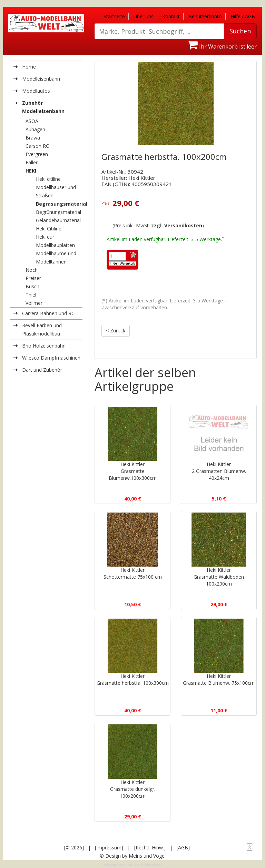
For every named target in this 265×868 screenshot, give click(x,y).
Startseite (114, 16)
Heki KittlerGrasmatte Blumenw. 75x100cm (219, 679)
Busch (32, 286)
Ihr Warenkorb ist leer (222, 46)
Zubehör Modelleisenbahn (43, 107)
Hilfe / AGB (243, 16)
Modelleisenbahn (41, 79)
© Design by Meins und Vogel (133, 855)
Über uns (144, 16)
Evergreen (37, 154)
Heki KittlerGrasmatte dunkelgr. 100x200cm (132, 785)
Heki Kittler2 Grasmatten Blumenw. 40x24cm (219, 471)
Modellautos (36, 91)
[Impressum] (109, 847)
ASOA (32, 121)
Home (29, 67)
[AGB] (183, 847)
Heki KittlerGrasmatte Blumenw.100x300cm (133, 471)
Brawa (33, 138)
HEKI (31, 171)
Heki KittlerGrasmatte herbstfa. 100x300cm (133, 679)
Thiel (31, 295)
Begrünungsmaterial (58, 212)
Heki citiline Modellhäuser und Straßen (56, 187)
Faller (32, 162)
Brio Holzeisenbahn (44, 346)
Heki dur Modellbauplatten (55, 241)
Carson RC (37, 146)
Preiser (33, 278)
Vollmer (34, 303)
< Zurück (116, 330)
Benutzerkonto (205, 16)
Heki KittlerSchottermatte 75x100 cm (133, 573)
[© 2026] (74, 847)
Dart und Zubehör (42, 370)
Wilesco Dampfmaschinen (51, 358)
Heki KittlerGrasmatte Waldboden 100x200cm (219, 577)
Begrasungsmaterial (59, 204)
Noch (32, 270)
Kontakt (171, 16)
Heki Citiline (49, 229)
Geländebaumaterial (58, 220)
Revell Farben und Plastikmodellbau (42, 329)
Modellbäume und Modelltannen (56, 257)
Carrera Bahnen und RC (48, 313)
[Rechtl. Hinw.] (150, 847)
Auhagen (35, 129)
